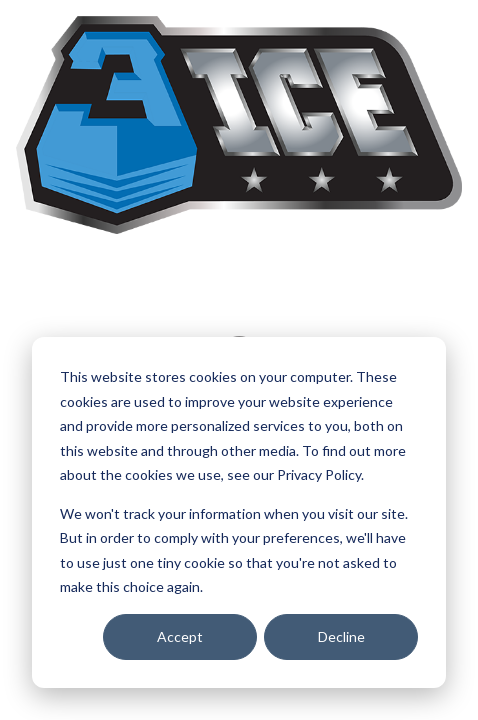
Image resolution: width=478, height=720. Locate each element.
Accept (180, 636)
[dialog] (239, 512)
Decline (341, 636)
